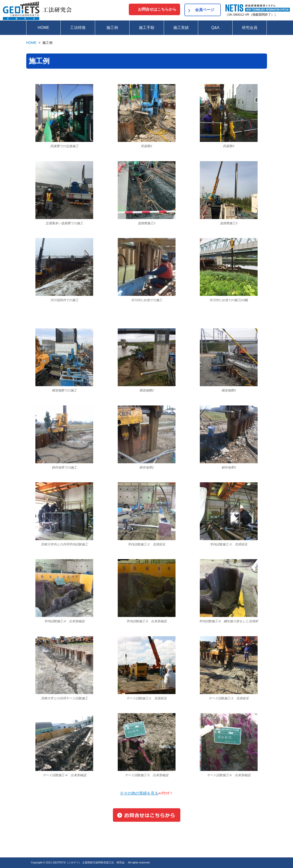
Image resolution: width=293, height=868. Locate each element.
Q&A (215, 28)
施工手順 (147, 28)
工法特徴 (78, 28)
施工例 (112, 28)
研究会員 (250, 28)
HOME (43, 28)
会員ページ (205, 10)
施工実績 (181, 28)
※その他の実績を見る (139, 793)
